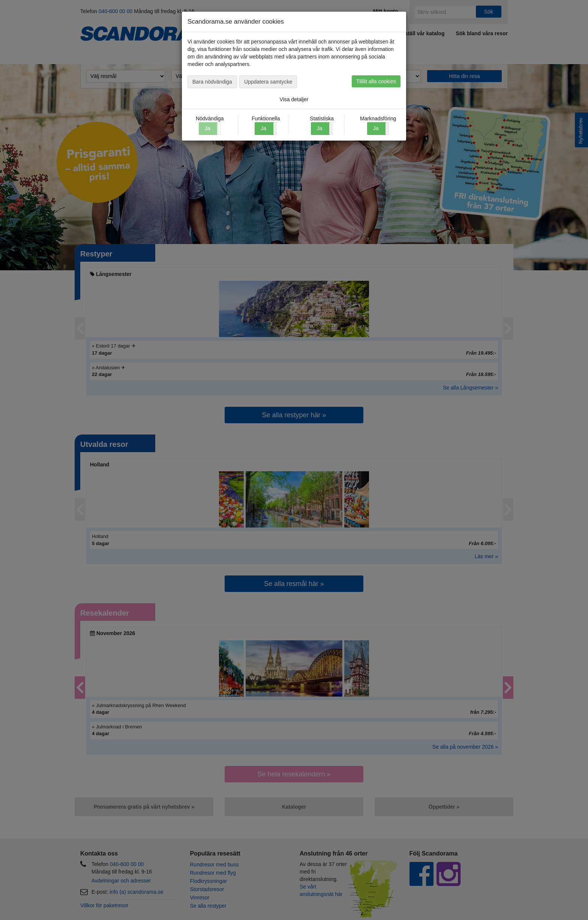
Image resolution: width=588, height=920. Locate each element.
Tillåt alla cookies (376, 81)
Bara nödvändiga (212, 82)
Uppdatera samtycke (268, 82)
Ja (263, 128)
